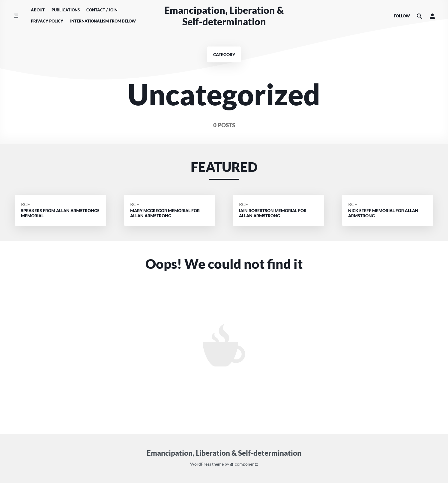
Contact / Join (102, 10)
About (38, 10)
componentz (244, 464)
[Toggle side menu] (16, 16)
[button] (432, 16)
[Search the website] (420, 16)
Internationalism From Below (103, 21)
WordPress (201, 464)
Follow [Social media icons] (402, 16)
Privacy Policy (47, 21)
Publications (66, 10)
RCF (25, 204)
